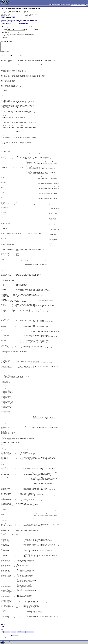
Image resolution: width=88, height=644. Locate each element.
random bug (83, 5)
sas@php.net (15, 635)
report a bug (63, 5)
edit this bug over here (24, 22)
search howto (75, 5)
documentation (58, 5)
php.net (50, 5)
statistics (79, 5)
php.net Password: (24, 23)
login (87, 5)
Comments (7, 632)
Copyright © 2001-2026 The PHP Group (13, 642)
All (2, 632)
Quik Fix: (5, 26)
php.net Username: (6, 23)
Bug (3, 8)
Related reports (30, 632)
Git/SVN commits (21, 632)
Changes (14, 632)
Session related (32, 13)
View (3, 17)
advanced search (69, 5)
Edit (14, 17)
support (53, 5)
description (29, 26)
